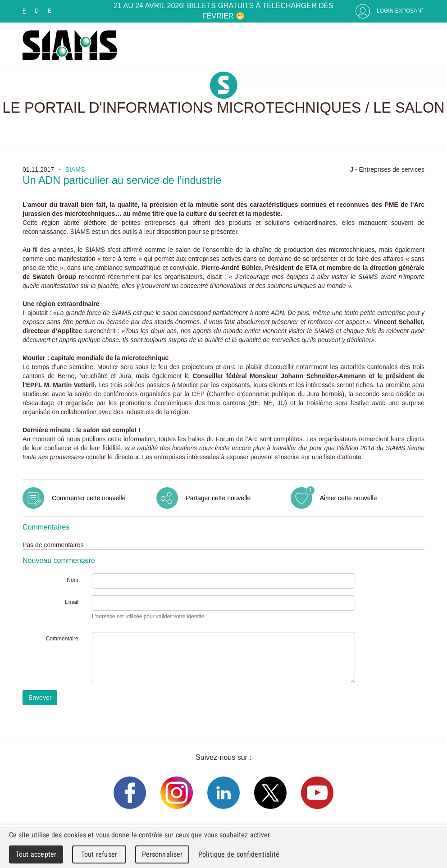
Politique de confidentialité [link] (239, 854)
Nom (72, 580)
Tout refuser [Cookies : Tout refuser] (99, 854)
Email (72, 602)
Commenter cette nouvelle (89, 498)
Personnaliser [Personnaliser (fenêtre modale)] (162, 854)
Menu (415, 45)
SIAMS (75, 169)
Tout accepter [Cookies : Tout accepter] (36, 854)
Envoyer (40, 698)
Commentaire (62, 639)
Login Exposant (401, 11)
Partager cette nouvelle (218, 498)
